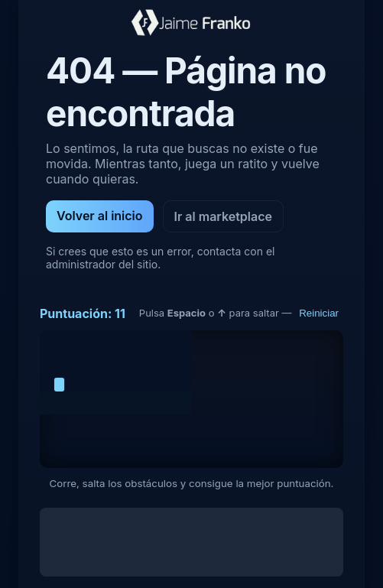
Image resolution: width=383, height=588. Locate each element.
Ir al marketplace (223, 216)
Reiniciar (319, 313)
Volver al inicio (100, 216)
